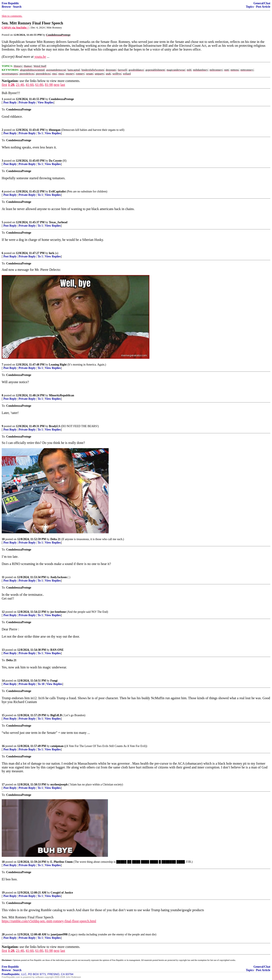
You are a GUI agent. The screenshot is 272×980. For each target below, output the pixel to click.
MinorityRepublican (62, 395)
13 (3, 650)
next (57, 85)
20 (3, 934)
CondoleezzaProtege (61, 99)
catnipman (57, 746)
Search (17, 7)
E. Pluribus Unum (62, 862)
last (63, 85)
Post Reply (10, 102)
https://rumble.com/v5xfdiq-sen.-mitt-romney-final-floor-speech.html (49, 921)
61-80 (39, 85)
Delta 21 (55, 539)
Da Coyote (55, 161)
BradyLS (55, 426)
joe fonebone (58, 612)
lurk (52, 253)
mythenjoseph (59, 784)
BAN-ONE (57, 650)
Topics (250, 7)
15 (3, 715)
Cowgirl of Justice (62, 893)
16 (3, 746)
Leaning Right (58, 365)
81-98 (49, 85)
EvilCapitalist (57, 191)
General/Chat (262, 3)
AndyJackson (59, 577)
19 (3, 893)
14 (3, 681)
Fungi (54, 681)
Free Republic (10, 3)
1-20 (11, 85)
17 (3, 784)
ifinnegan (55, 130)
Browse (6, 7)
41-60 (29, 85)
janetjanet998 (59, 934)
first (4, 85)
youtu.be (40, 57)
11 (3, 577)
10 (3, 539)
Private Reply (27, 102)
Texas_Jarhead (58, 222)
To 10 (41, 684)
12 (3, 612)
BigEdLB (56, 715)
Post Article (263, 7)
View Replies (46, 102)
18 (3, 862)
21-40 (20, 85)
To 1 (40, 133)
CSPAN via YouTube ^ (15, 28)
